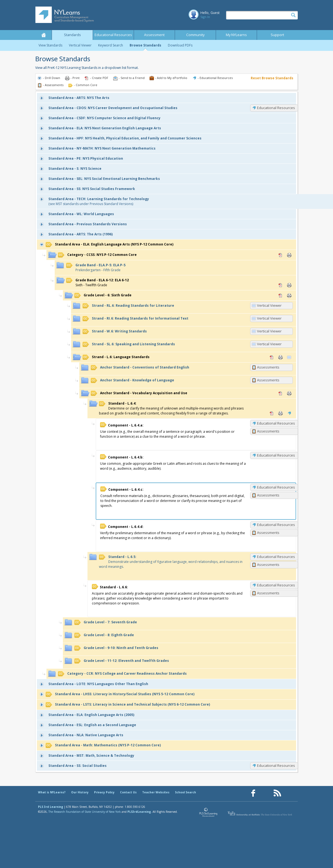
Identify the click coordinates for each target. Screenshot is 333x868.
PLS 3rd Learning (51, 807)
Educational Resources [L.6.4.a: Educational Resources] (276, 423)
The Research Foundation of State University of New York (85, 812)
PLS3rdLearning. (140, 812)
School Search (186, 792)
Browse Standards (145, 45)
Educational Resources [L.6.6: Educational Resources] (276, 585)
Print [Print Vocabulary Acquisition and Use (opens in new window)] (289, 393)
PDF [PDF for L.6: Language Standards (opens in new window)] (272, 357)
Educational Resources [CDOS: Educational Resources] (276, 108)
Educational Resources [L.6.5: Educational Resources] (276, 557)
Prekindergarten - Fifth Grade (96, 268)
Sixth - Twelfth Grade (97, 283)
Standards (72, 35)
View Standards (50, 45)
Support (277, 35)
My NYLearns (236, 35)
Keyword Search (111, 45)
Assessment (154, 35)
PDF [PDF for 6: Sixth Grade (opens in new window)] (281, 296)
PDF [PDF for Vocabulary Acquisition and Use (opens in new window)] (281, 393)
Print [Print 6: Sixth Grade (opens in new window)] (289, 296)
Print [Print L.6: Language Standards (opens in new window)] (281, 357)
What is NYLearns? (52, 792)
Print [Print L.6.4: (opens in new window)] (281, 413)
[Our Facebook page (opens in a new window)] (253, 793)
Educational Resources (113, 35)
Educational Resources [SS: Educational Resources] (276, 765)
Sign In (205, 17)
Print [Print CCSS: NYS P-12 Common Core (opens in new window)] (289, 255)
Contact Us (128, 792)
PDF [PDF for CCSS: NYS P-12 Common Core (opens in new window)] (281, 255)
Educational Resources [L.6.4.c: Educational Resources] (276, 487)
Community (195, 35)
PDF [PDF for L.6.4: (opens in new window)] (272, 413)
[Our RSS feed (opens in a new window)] (277, 793)
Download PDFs (180, 45)
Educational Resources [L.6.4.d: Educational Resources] (276, 525)
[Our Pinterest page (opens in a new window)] (265, 793)
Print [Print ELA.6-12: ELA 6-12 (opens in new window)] (289, 285)
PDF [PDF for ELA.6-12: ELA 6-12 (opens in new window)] (281, 285)
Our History (80, 792)
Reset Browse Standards (272, 78)
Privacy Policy (104, 792)
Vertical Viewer (80, 45)
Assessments (268, 367)
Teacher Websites (156, 792)
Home (43, 35)
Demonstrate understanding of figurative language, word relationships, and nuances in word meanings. (171, 562)
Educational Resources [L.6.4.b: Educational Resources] (276, 455)
